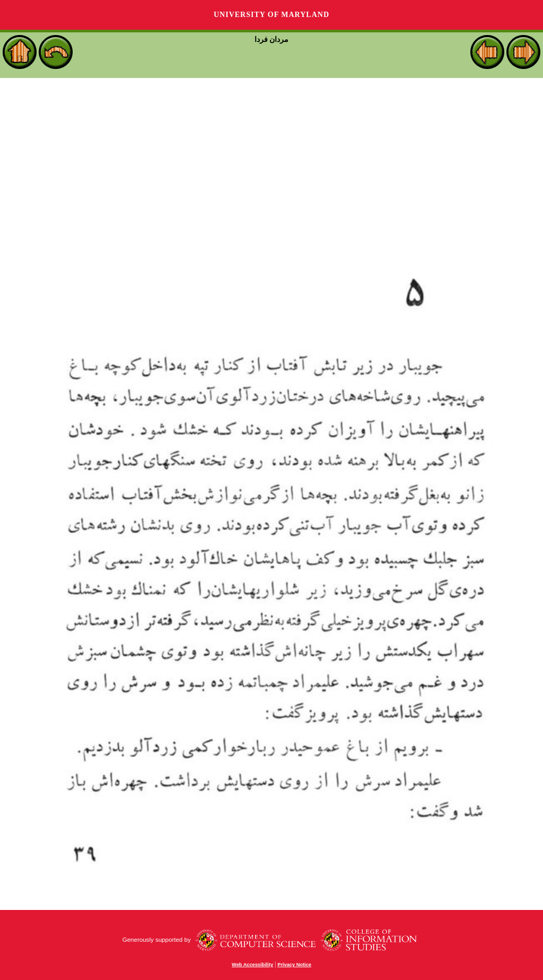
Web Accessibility (252, 965)
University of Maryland (271, 15)
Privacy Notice (294, 965)
